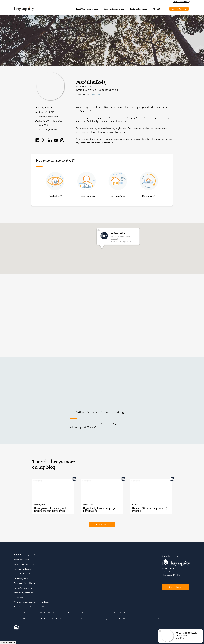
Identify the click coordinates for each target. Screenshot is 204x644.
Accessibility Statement (23, 593)
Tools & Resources (138, 9)
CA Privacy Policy (21, 578)
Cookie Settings (8, 642)
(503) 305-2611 (46, 108)
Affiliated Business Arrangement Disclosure (31, 602)
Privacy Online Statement (25, 574)
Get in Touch (176, 587)
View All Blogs (102, 524)
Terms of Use (19, 597)
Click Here (96, 94)
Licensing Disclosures (22, 569)
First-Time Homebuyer (87, 9)
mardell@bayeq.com (48, 116)
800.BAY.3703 (168, 569)
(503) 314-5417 (46, 112)
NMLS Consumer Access (24, 564)
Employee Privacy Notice (24, 583)
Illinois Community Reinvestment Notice (31, 607)
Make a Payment (179, 9)
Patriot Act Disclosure (23, 588)
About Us (157, 9)
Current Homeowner (114, 9)
